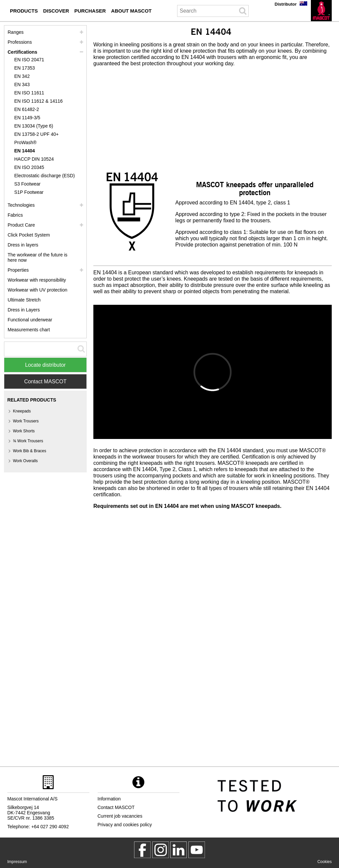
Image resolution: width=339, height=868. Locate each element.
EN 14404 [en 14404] (24, 151)
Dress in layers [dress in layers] (23, 245)
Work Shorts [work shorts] (24, 431)
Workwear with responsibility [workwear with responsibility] (37, 280)
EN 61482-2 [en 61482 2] (27, 109)
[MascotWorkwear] (142, 850)
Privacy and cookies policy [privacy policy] (125, 825)
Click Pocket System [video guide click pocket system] (29, 235)
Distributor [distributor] (286, 4)
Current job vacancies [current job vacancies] (120, 816)
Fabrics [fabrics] (15, 215)
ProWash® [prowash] (25, 142)
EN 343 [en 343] (22, 84)
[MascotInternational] (197, 850)
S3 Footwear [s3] (27, 184)
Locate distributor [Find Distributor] (46, 365)
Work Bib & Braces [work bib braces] (29, 451)
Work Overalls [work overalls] (25, 461)
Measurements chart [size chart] (29, 330)
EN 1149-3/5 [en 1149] (27, 118)
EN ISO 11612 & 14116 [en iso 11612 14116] (38, 101)
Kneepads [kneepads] (22, 411)
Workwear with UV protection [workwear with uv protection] (37, 290)
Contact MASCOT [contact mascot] (116, 807)
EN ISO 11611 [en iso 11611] (29, 93)
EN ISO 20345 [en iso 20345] (29, 167)
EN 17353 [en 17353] (24, 68)
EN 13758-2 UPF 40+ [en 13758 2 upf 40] (36, 134)
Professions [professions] (20, 42)
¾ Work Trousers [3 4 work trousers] (28, 441)
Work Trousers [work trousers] (26, 421)
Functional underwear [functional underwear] (30, 320)
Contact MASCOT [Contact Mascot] (45, 381)
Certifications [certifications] (22, 52)
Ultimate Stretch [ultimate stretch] (24, 300)
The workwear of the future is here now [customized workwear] (38, 257)
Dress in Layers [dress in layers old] (24, 310)
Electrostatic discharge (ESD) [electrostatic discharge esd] (45, 176)
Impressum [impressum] (17, 862)
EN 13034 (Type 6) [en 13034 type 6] (34, 126)
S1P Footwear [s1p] (29, 192)
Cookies (325, 862)
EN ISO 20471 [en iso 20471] (29, 60)
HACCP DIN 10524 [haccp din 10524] (34, 159)
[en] (321, 11)
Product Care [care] (21, 225)
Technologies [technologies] (21, 205)
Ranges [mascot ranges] (16, 32)
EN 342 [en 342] (22, 76)
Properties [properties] (18, 270)
